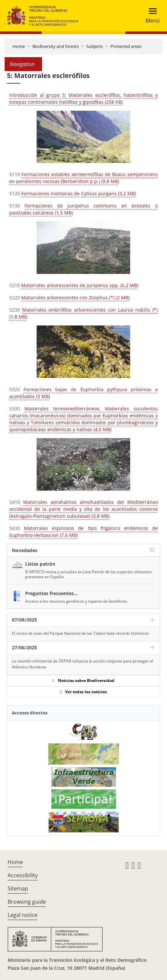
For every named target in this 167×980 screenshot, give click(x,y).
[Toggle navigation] (151, 16)
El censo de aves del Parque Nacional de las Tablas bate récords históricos (80, 633)
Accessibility (23, 875)
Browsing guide (27, 902)
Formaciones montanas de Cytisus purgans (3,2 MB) (79, 193)
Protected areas (126, 46)
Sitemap (18, 888)
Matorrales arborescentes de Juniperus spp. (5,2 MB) (80, 285)
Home (19, 46)
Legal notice (22, 915)
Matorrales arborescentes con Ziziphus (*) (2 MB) (75, 298)
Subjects (95, 46)
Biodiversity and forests (56, 46)
